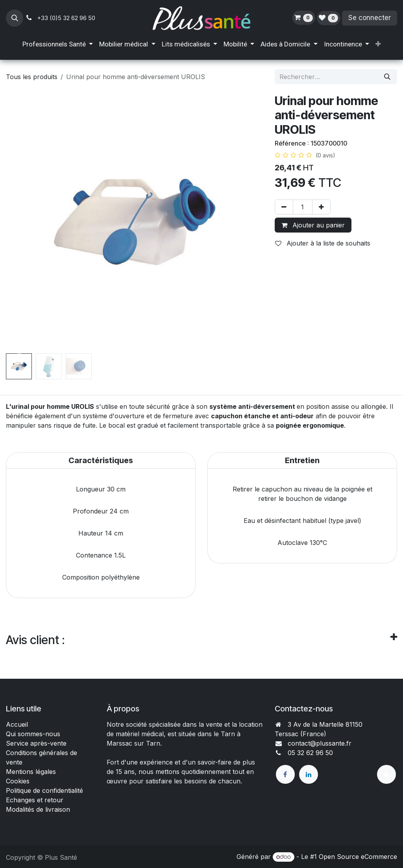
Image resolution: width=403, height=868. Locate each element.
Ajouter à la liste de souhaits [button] (323, 243)
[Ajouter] (321, 207)
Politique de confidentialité (44, 790)
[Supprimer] (284, 207)
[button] (15, 18)
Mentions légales (31, 772)
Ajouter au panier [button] (313, 225)
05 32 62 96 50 (310, 753)
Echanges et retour (35, 800)
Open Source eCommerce (358, 857)
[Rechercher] (387, 77)
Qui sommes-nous (33, 734)
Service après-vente (36, 743)
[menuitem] (58, 44)
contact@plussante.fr (320, 743)
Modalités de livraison (38, 809)
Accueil (17, 724)
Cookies (18, 781)
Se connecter (370, 18)
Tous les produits (32, 77)
